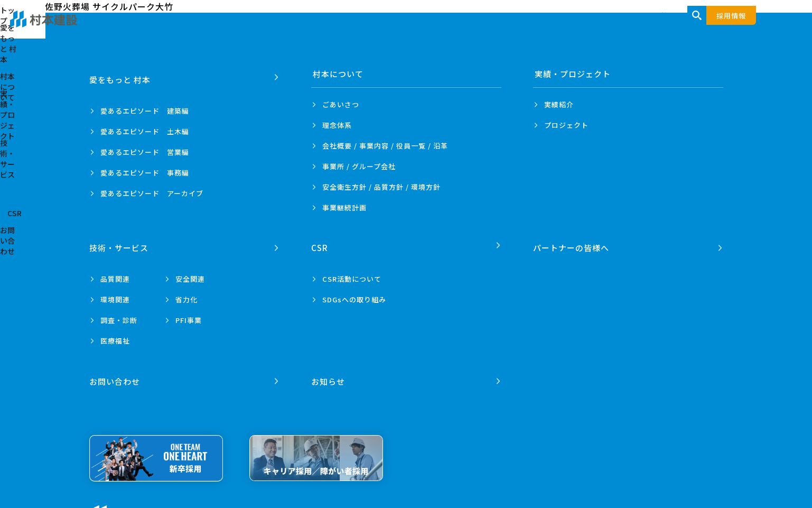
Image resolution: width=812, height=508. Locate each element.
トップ (342, 27)
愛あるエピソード (145, 104)
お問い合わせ (740, 27)
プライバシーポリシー (226, 503)
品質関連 (115, 273)
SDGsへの (354, 293)
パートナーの (573, 242)
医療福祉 (115, 334)
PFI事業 (189, 314)
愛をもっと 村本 (402, 27)
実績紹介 (559, 104)
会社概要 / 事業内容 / (385, 146)
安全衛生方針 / (381, 187)
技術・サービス (633, 27)
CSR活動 (352, 273)
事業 (344, 207)
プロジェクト (566, 125)
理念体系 (337, 125)
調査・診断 (119, 314)
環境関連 (115, 293)
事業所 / (359, 166)
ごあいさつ (341, 104)
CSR (688, 27)
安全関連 (190, 273)
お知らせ (330, 369)
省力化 (186, 293)
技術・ (120, 242)
